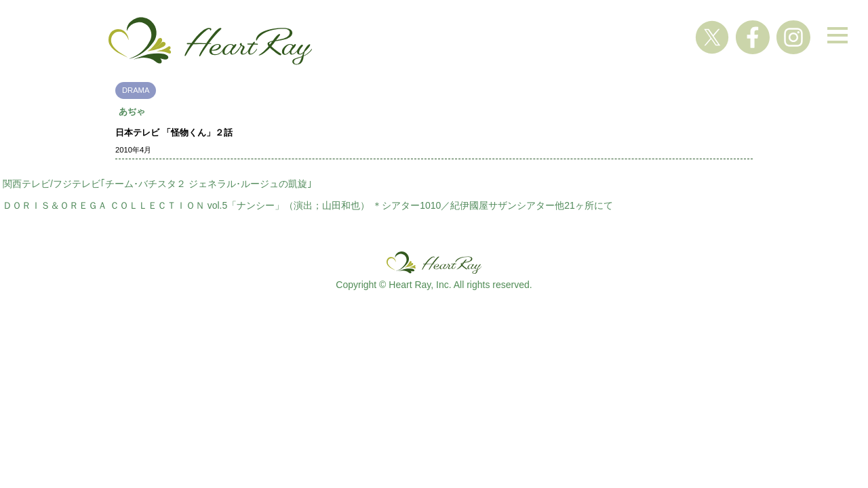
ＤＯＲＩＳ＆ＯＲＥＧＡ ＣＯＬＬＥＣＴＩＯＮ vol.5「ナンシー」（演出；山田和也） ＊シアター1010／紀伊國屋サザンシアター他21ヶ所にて (308, 205)
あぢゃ (132, 111)
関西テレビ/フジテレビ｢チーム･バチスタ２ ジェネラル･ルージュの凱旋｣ (157, 184)
